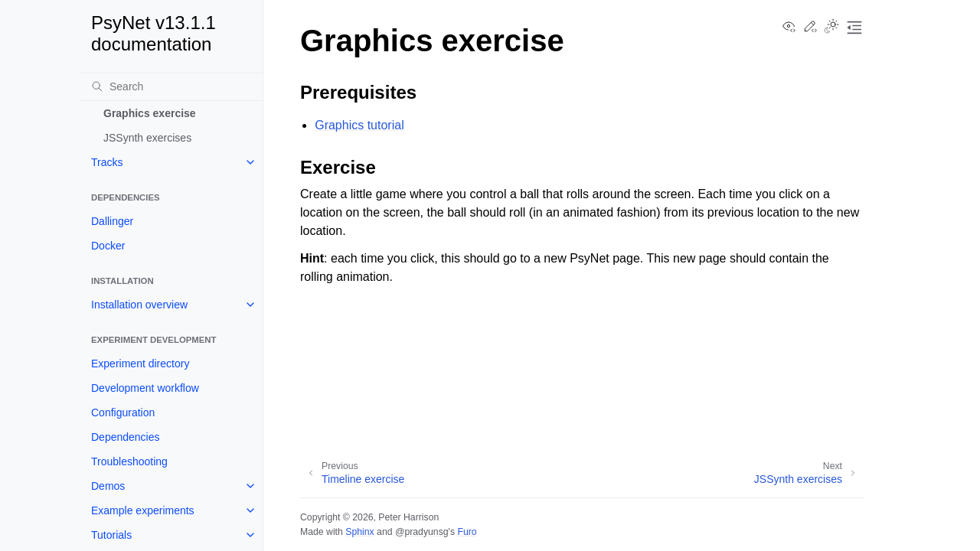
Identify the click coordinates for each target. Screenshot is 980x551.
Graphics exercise (150, 113)
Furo (467, 532)
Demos (108, 486)
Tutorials (111, 535)
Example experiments (143, 510)
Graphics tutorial (359, 125)
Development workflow (145, 388)
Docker (108, 246)
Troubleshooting (129, 461)
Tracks (107, 162)
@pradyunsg (422, 532)
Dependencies (126, 437)
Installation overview (139, 305)
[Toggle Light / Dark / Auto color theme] (831, 28)
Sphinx (359, 532)
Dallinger (112, 221)
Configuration (123, 412)
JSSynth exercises (147, 138)
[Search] (171, 86)
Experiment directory (140, 364)
